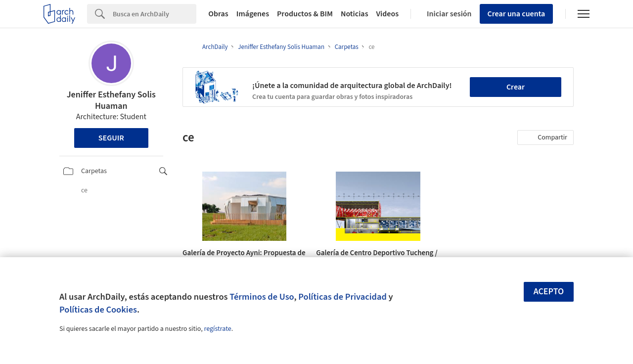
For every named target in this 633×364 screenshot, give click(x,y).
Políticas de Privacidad (342, 297)
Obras (218, 14)
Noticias (355, 14)
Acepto (549, 292)
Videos (388, 14)
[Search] (155, 14)
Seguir (111, 138)
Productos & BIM (305, 14)
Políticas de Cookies (98, 310)
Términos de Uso (262, 297)
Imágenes (253, 14)
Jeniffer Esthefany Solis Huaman (111, 100)
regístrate (217, 329)
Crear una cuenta (517, 14)
